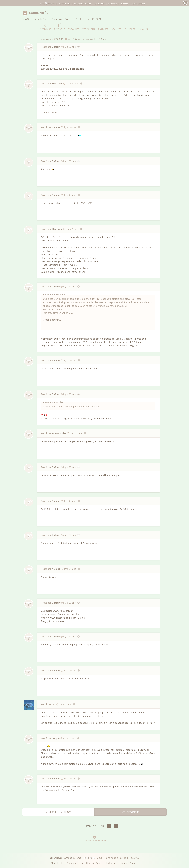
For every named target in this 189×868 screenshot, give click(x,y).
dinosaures (83, 4)
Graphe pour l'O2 (50, 112)
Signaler (143, 27)
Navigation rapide (94, 839)
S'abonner (74, 27)
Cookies (134, 863)
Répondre (59, 27)
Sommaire (46, 27)
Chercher (130, 27)
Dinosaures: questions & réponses (86, 863)
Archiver (116, 27)
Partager (103, 27)
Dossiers (100, 4)
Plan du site (139, 4)
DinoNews (48, 4)
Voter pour (89, 27)
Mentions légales (117, 863)
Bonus (124, 4)
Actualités (64, 4)
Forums (46, 19)
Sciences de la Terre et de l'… (65, 19)
